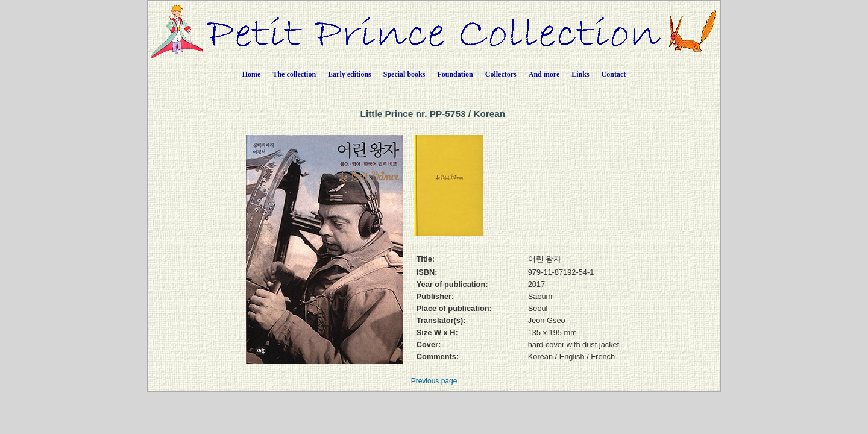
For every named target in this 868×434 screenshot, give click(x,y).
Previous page (434, 381)
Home (252, 74)
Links (580, 74)
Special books (404, 74)
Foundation (455, 74)
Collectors (501, 74)
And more (544, 74)
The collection (294, 74)
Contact (614, 74)
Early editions (350, 74)
